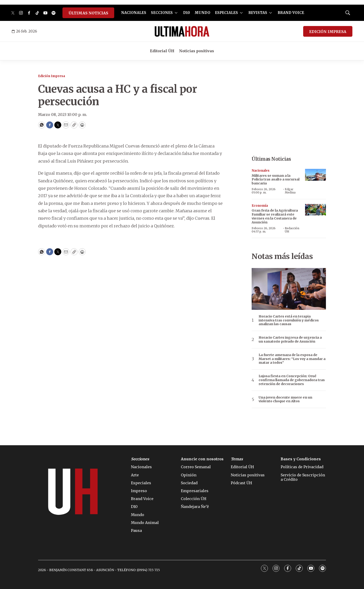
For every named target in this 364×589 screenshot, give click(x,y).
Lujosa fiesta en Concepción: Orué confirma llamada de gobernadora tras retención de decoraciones (292, 380)
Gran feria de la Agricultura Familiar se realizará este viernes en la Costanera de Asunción (275, 216)
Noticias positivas (197, 51)
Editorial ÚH (162, 51)
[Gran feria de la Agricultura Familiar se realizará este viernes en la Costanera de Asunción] (315, 210)
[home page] (182, 31)
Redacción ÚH (292, 230)
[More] (176, 13)
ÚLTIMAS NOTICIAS (88, 13)
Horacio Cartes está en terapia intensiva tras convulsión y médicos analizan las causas (289, 320)
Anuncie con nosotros (202, 459)
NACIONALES (134, 13)
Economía (260, 206)
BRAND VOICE (291, 13)
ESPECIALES (226, 13)
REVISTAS (258, 13)
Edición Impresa (52, 76)
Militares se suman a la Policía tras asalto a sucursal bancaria (276, 180)
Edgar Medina (290, 191)
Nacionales (261, 171)
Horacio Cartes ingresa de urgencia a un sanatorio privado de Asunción (290, 340)
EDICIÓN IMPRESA (328, 32)
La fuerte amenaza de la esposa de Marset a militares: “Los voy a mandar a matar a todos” (292, 359)
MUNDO (202, 13)
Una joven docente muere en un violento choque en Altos (285, 399)
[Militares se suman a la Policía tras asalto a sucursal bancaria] (315, 175)
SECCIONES (162, 13)
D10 (187, 13)
